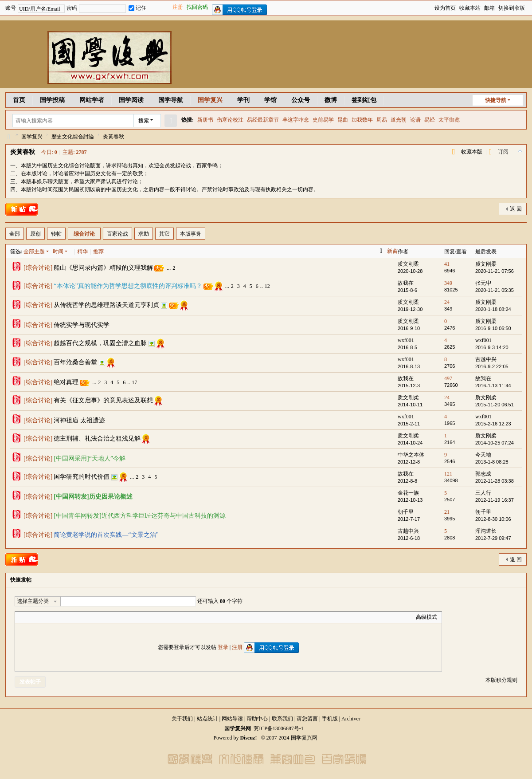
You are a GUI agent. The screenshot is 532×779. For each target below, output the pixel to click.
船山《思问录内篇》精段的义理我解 (103, 268)
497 (448, 378)
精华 (82, 252)
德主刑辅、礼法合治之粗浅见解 (97, 439)
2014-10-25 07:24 (495, 443)
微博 (331, 100)
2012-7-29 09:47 (493, 538)
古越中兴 (486, 359)
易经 (430, 120)
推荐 (98, 252)
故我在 (406, 283)
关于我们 (182, 719)
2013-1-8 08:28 (492, 462)
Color (31, 617)
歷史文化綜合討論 (73, 137)
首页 (19, 100)
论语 (415, 120)
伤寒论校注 (230, 120)
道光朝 (399, 120)
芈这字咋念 (296, 120)
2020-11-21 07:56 (495, 271)
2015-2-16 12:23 (493, 424)
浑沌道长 (486, 531)
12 (267, 286)
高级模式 (426, 617)
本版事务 (191, 234)
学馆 (270, 100)
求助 (144, 234)
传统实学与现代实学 (82, 325)
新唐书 (205, 120)
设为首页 (445, 8)
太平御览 (449, 120)
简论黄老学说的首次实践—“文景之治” (106, 535)
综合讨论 (84, 234)
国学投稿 (52, 100)
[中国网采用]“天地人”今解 (90, 458)
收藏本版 (472, 152)
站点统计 (207, 719)
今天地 (483, 455)
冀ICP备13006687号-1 (279, 728)
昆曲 (343, 120)
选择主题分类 (33, 601)
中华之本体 (411, 455)
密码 (72, 8)
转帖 (56, 234)
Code (75, 617)
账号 (11, 8)
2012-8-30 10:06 (493, 519)
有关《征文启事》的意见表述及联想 (103, 400)
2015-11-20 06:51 (495, 405)
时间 (58, 252)
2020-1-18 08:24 (493, 309)
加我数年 (362, 120)
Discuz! (248, 738)
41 (447, 264)
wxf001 (406, 340)
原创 (35, 234)
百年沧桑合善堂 (75, 362)
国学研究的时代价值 (82, 477)
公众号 (301, 100)
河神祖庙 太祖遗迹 (79, 420)
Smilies (86, 617)
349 (448, 283)
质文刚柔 (408, 264)
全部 (15, 234)
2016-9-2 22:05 (492, 366)
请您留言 (307, 719)
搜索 (144, 121)
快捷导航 (496, 100)
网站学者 (92, 100)
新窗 (392, 251)
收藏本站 (470, 8)
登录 (223, 647)
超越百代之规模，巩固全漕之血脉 (100, 343)
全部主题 (34, 252)
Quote (64, 617)
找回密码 (197, 7)
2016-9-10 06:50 (493, 328)
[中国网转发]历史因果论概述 (93, 497)
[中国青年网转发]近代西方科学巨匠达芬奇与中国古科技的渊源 (139, 516)
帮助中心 (257, 719)
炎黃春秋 (113, 137)
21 (447, 512)
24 (447, 302)
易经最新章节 (263, 120)
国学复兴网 (9, 137)
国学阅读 (131, 100)
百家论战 (117, 234)
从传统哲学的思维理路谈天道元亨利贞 (106, 305)
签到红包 (364, 100)
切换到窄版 (512, 8)
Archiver (351, 719)
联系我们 (282, 719)
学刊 (243, 100)
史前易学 (323, 120)
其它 (164, 234)
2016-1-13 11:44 (493, 386)
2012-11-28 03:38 (495, 481)
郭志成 (483, 474)
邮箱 (489, 8)
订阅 (503, 152)
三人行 (483, 493)
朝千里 (406, 512)
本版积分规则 (501, 680)
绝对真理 (66, 382)
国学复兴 (210, 100)
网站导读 (232, 719)
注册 (178, 7)
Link (53, 617)
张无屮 (483, 283)
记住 (137, 8)
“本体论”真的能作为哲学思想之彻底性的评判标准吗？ (128, 286)
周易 (382, 120)
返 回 (516, 209)
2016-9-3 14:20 (492, 347)
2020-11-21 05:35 (495, 290)
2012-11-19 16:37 (495, 500)
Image (42, 617)
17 (134, 382)
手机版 (330, 719)
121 (448, 474)
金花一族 (408, 493)
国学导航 (171, 100)
